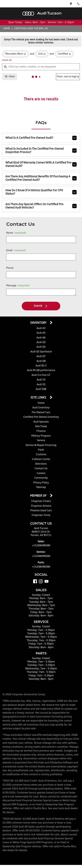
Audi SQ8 (41, 389)
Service (41, 441)
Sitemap (41, 487)
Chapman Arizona (41, 506)
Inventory (39, 323)
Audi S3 (41, 380)
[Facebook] (35, 581)
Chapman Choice (41, 501)
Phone (10, 268)
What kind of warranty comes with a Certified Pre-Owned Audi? (41, 164)
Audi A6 (41, 338)
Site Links (39, 398)
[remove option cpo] (64, 54)
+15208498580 (41, 546)
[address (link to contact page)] (71, 4)
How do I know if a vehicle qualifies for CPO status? (41, 192)
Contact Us (41, 469)
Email (16, 251)
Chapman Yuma (41, 515)
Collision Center (41, 459)
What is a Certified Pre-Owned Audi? (41, 138)
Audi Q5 (41, 347)
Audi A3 (41, 328)
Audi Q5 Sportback (41, 352)
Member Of (39, 496)
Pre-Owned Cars (41, 413)
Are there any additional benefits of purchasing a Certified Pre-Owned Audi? (41, 178)
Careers (41, 473)
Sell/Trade (41, 427)
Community (41, 478)
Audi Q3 (41, 342)
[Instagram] (41, 581)
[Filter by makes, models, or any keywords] (41, 67)
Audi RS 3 (41, 366)
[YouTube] (46, 581)
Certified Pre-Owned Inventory (41, 417)
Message (18, 286)
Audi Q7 (41, 356)
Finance (41, 431)
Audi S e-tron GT (41, 375)
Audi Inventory (41, 408)
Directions (41, 464)
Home (7, 29)
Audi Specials (41, 422)
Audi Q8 (41, 361)
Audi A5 (41, 333)
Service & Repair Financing (41, 445)
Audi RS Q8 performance (41, 370)
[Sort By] (68, 77)
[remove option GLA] (42, 54)
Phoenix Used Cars (41, 511)
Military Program (41, 436)
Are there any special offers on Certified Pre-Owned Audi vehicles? (41, 206)
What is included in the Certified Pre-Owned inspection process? (41, 151)
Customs (41, 455)
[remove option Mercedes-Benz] (16, 54)
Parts (41, 450)
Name (16, 233)
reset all (7, 60)
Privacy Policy (41, 483)
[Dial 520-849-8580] (78, 4)
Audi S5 (41, 385)
